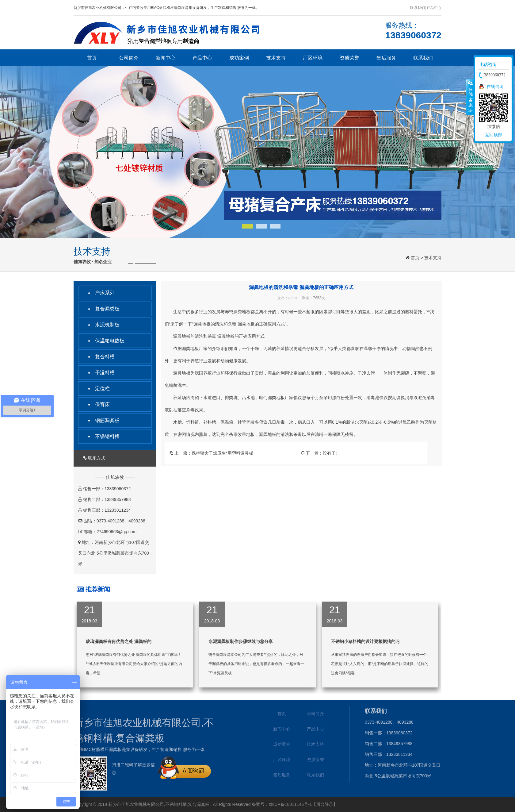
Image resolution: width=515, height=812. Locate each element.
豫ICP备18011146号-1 (290, 804)
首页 (92, 58)
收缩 (470, 97)
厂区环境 (313, 58)
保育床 (102, 404)
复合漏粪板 (107, 309)
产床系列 (105, 293)
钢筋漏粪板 (107, 420)
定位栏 (102, 389)
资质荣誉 (349, 58)
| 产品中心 (433, 8)
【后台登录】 (325, 804)
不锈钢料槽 (107, 436)
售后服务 (386, 58)
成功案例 (239, 58)
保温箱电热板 (110, 341)
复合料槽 (105, 357)
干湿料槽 (105, 373)
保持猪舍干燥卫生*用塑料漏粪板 (222, 453)
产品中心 (202, 58)
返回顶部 (494, 135)
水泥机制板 (107, 325)
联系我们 (418, 8)
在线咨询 (495, 87)
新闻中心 (166, 58)
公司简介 (129, 58)
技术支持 (276, 58)
